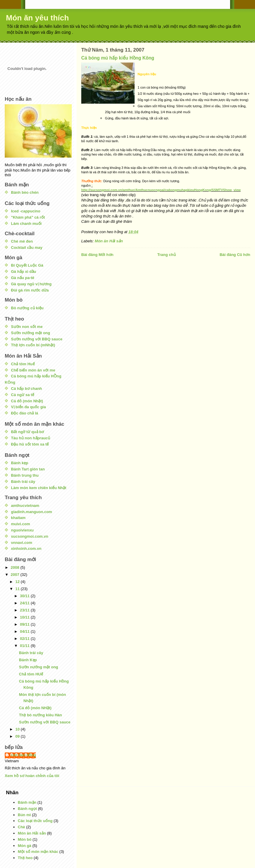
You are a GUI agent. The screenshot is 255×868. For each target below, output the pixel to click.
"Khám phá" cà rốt (28, 217)
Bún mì (24, 815)
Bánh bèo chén (25, 192)
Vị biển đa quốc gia (28, 407)
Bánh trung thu (25, 475)
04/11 (25, 631)
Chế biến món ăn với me (33, 370)
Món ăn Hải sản (109, 241)
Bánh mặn (27, 802)
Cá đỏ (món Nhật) (27, 401)
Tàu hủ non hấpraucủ (31, 438)
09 (18, 736)
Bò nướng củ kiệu (27, 308)
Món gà (25, 846)
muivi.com (20, 524)
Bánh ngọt (27, 809)
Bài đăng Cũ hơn (235, 255)
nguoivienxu (22, 530)
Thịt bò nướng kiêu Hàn (40, 715)
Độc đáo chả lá (25, 413)
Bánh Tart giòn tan (28, 469)
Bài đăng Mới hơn (97, 255)
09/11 (25, 624)
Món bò (25, 839)
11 (18, 589)
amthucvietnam (25, 506)
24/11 (25, 603)
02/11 (25, 639)
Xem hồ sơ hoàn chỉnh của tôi (32, 776)
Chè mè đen (22, 241)
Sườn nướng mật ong (31, 333)
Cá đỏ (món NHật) (35, 708)
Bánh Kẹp (28, 660)
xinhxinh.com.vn (26, 548)
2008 (16, 567)
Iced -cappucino (26, 211)
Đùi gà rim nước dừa (30, 290)
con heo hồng (23, 755)
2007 (16, 575)
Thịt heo (25, 858)
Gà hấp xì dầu (24, 272)
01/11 (25, 646)
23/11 (25, 610)
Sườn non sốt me (27, 327)
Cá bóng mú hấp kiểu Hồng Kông (118, 58)
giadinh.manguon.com (32, 512)
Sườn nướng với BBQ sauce (37, 339)
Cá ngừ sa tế (23, 395)
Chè (21, 827)
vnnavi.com (22, 543)
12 (18, 582)
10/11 (25, 617)
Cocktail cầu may (27, 248)
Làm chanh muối (26, 224)
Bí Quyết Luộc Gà (27, 265)
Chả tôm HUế (31, 674)
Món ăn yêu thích (37, 18)
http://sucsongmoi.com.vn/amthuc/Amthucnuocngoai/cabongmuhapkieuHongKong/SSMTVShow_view (161, 190)
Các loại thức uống (35, 821)
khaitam (18, 518)
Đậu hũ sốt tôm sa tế (30, 444)
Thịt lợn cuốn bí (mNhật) (33, 345)
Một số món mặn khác (38, 852)
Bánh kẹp (20, 463)
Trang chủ (166, 255)
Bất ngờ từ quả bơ (27, 432)
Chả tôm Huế (23, 364)
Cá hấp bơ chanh (27, 389)
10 (18, 729)
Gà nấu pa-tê (23, 278)
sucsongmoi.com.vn (30, 536)
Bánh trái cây (23, 482)
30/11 (25, 596)
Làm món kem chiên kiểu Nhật (39, 488)
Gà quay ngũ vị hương (31, 284)
